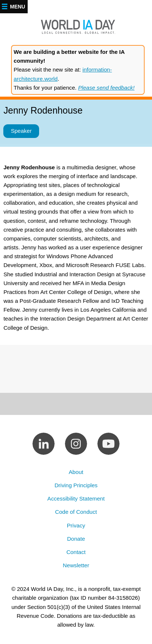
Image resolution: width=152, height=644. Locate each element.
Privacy (76, 525)
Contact (76, 552)
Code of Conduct (76, 512)
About (76, 472)
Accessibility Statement (76, 498)
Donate (76, 539)
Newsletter (76, 565)
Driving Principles (76, 485)
